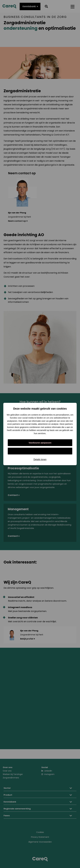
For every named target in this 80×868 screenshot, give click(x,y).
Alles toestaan (40, 451)
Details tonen (40, 459)
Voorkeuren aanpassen (40, 443)
